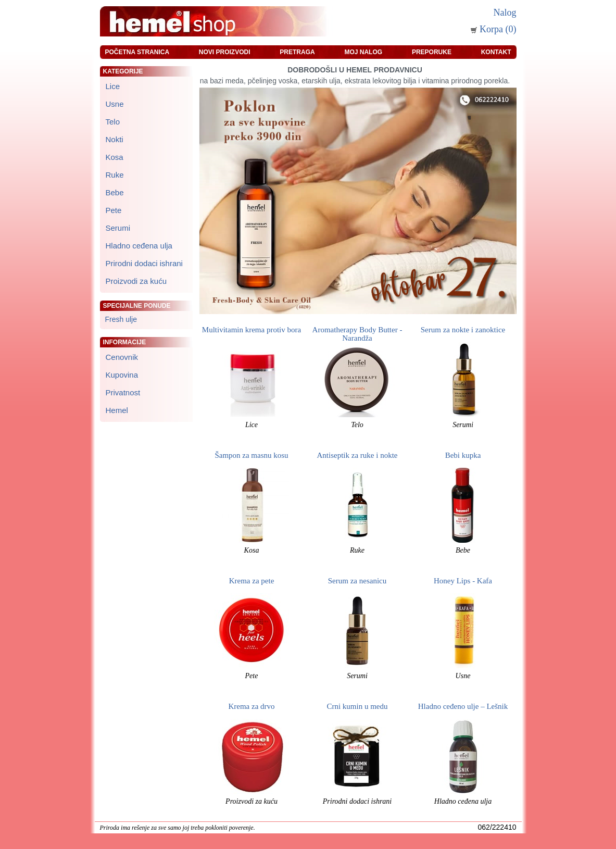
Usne (463, 676)
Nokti (115, 139)
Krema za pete (252, 581)
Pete (252, 676)
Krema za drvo (251, 706)
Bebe (463, 550)
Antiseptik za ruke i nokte (357, 455)
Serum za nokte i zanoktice (463, 330)
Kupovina (122, 375)
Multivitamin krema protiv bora (252, 330)
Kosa (252, 550)
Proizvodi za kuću (252, 801)
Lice (252, 425)
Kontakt (496, 52)
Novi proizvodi (225, 52)
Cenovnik (122, 357)
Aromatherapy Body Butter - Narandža (357, 334)
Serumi (463, 425)
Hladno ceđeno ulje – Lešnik (463, 706)
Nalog (505, 13)
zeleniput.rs (271, 828)
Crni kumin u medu (357, 706)
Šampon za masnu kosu (251, 455)
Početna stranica (137, 52)
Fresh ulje (121, 319)
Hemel (117, 410)
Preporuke (432, 52)
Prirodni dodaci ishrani (357, 801)
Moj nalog (363, 52)
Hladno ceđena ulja (463, 801)
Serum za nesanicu (357, 581)
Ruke (357, 550)
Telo (357, 425)
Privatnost (123, 392)
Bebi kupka (463, 455)
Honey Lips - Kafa (463, 581)
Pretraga (297, 52)
